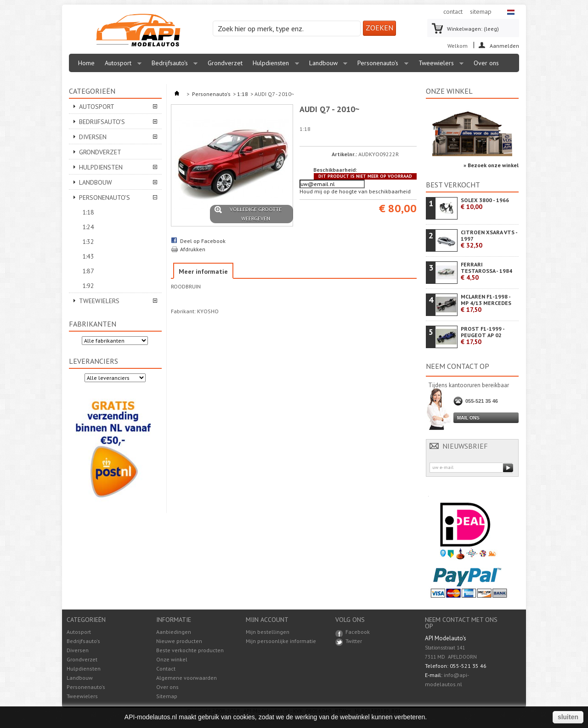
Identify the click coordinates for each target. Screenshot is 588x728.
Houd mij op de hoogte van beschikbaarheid (355, 191)
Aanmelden (504, 45)
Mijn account (267, 620)
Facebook (358, 632)
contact (453, 11)
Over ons (486, 63)
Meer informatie (203, 271)
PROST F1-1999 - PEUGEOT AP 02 (483, 336)
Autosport (121, 65)
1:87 (88, 271)
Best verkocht (453, 185)
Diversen (93, 137)
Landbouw (326, 65)
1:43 (88, 256)
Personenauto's (381, 65)
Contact (166, 669)
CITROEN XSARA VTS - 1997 (489, 239)
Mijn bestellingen (268, 632)
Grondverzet (225, 63)
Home (86, 63)
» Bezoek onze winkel (491, 165)
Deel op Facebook (203, 241)
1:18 (88, 212)
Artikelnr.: (344, 154)
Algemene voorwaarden (187, 678)
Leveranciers (93, 361)
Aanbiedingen (174, 632)
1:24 (88, 227)
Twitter (354, 641)
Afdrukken (193, 249)
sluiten (568, 717)
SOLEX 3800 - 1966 (485, 204)
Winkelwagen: (473, 29)
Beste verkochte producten (190, 650)
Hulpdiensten (274, 65)
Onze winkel (449, 91)
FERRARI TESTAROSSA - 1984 (486, 271)
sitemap (481, 11)
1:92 (88, 286)
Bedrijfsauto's (172, 65)
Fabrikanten (93, 324)
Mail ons (468, 418)
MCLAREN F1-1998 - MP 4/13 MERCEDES (486, 303)
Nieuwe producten (179, 641)
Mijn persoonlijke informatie (281, 641)
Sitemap (167, 696)
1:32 (88, 242)
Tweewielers (439, 65)
